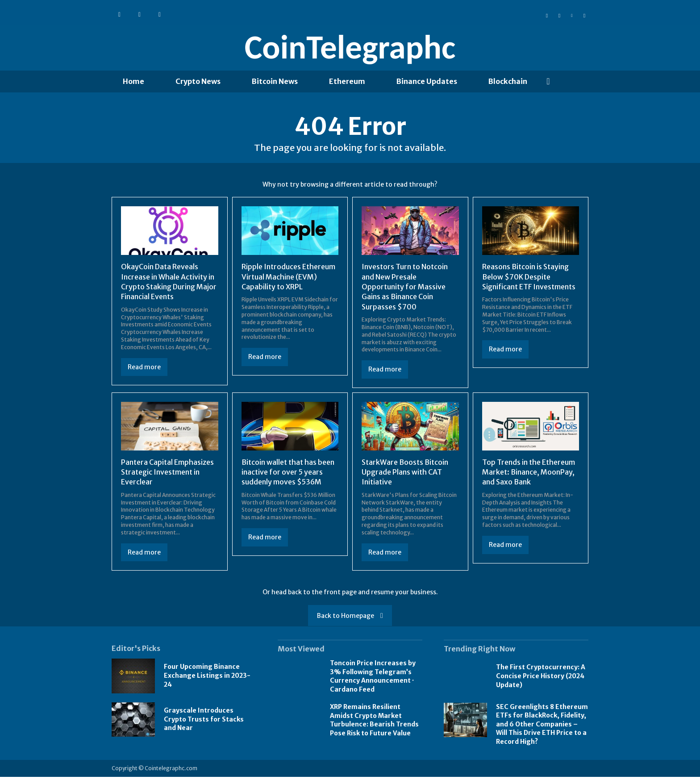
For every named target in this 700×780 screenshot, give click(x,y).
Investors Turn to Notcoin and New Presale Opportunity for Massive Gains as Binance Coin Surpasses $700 (405, 290)
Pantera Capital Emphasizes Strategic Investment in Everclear (167, 475)
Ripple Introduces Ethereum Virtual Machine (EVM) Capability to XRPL (288, 280)
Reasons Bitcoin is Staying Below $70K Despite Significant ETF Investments (529, 280)
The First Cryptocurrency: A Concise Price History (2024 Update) (541, 679)
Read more (144, 370)
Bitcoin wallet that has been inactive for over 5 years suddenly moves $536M (288, 475)
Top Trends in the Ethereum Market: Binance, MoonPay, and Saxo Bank (529, 475)
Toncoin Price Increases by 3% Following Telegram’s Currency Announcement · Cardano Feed (373, 679)
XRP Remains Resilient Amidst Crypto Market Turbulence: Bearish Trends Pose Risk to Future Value (374, 723)
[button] (548, 81)
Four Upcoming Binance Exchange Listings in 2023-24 (207, 678)
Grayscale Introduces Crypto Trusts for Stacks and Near (204, 722)
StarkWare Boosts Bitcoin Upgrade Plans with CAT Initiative (405, 475)
